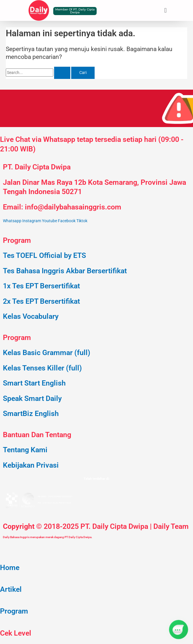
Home (10, 568)
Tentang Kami (25, 450)
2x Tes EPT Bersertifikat (41, 301)
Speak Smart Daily (32, 398)
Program (14, 611)
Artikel (11, 589)
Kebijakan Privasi (31, 465)
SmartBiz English (31, 414)
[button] (165, 10)
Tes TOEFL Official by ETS (44, 255)
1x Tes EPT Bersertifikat (41, 286)
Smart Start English (34, 383)
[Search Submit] (62, 73)
